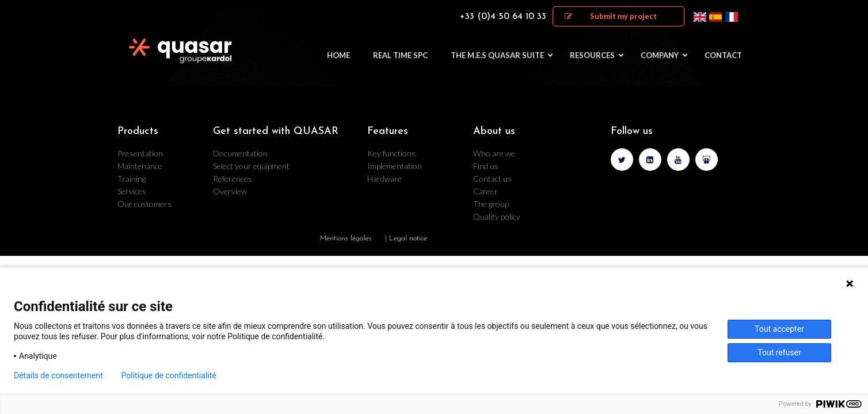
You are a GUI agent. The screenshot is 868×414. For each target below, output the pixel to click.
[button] (618, 16)
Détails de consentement (58, 375)
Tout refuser (779, 352)
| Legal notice (406, 238)
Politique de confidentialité (169, 375)
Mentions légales (346, 238)
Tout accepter (779, 329)
